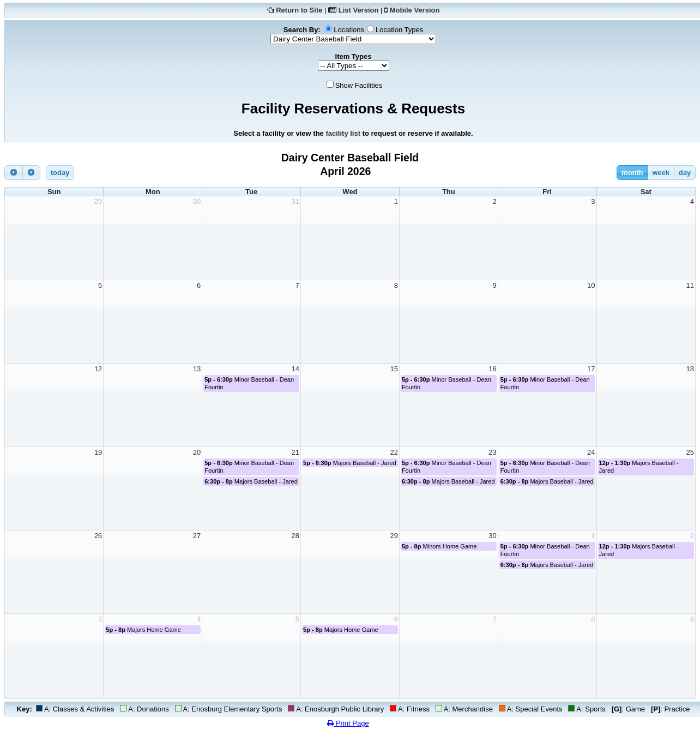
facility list (343, 133)
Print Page (348, 723)
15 (394, 369)
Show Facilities (359, 85)
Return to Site (299, 10)
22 (394, 452)
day (685, 173)
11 (690, 285)
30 (197, 201)
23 (492, 452)
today (60, 173)
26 (98, 536)
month (632, 173)
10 (591, 285)
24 (591, 452)
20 (197, 452)
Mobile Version (415, 10)
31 (295, 201)
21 (295, 452)
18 (690, 369)
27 (197, 536)
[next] (32, 173)
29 (98, 201)
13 (197, 369)
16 (492, 369)
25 (690, 452)
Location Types (399, 30)
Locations (349, 30)
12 (98, 369)
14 (295, 369)
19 (98, 452)
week (661, 173)
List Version (359, 10)
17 (591, 369)
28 (295, 536)
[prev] (14, 173)
